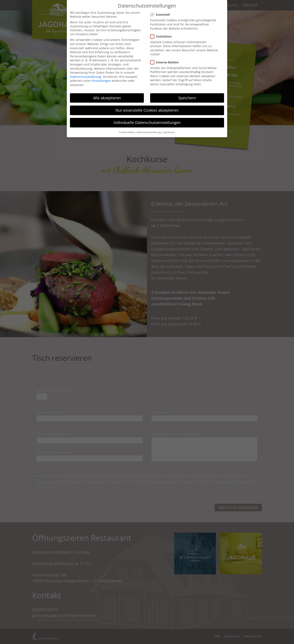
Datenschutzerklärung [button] (149, 132)
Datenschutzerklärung (86, 77)
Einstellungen (101, 81)
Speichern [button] (187, 98)
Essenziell (161, 14)
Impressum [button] (169, 132)
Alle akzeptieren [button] (107, 98)
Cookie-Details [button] (127, 132)
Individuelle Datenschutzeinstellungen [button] (147, 122)
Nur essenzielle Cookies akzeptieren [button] (147, 110)
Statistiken (162, 36)
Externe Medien (166, 62)
